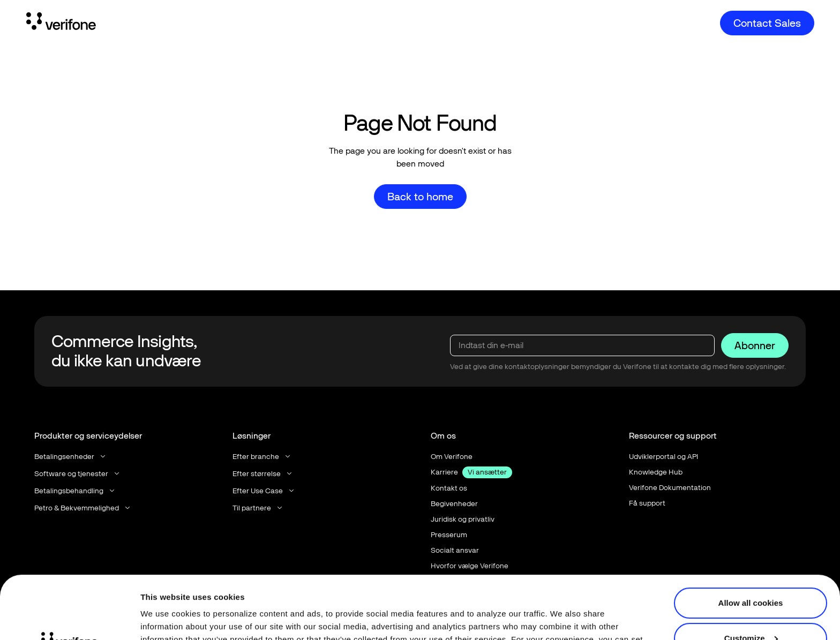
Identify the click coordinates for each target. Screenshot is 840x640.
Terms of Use (532, 589)
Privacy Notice (457, 589)
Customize (751, 575)
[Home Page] (61, 23)
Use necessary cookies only (751, 610)
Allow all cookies (751, 540)
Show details (165, 619)
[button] (71, 457)
